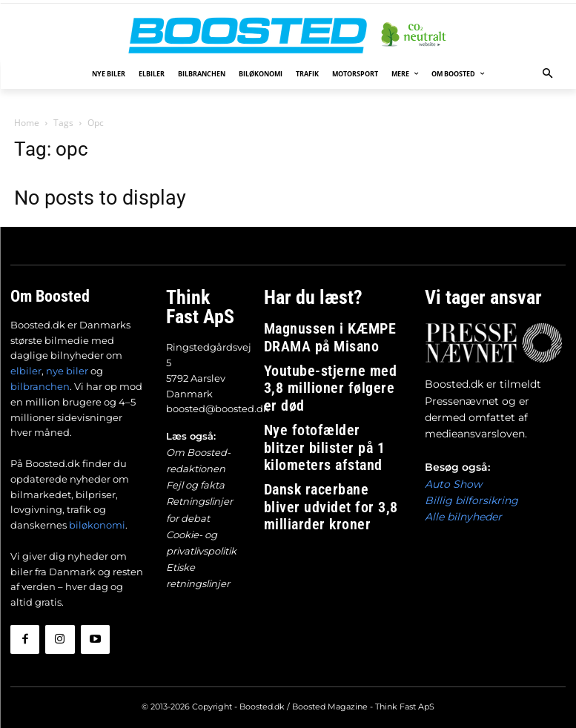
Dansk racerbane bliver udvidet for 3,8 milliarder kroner (334, 428)
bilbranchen (40, 385)
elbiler (26, 369)
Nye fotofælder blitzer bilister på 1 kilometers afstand (331, 395)
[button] (547, 75)
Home (27, 123)
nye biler (67, 369)
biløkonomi (97, 523)
